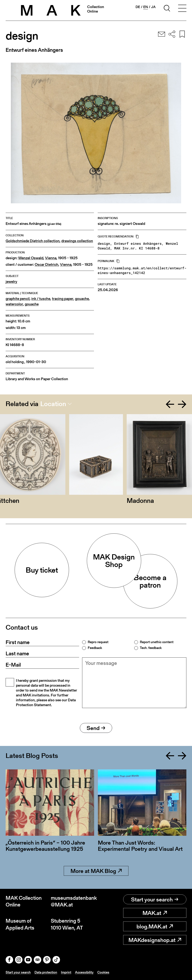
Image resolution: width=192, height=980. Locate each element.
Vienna (51, 258)
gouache (82, 299)
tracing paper (63, 299)
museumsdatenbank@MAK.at (73, 901)
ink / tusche (41, 299)
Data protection (46, 972)
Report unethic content (157, 642)
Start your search (155, 899)
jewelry (11, 282)
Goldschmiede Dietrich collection (33, 241)
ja (153, 7)
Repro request (98, 642)
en (146, 7)
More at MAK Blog (96, 871)
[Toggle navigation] (182, 9)
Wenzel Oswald (31, 258)
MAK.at (155, 913)
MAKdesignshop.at (155, 940)
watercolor (14, 304)
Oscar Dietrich (46, 265)
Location (53, 404)
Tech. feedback (151, 648)
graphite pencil (18, 299)
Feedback (95, 648)
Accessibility (84, 972)
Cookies (103, 972)
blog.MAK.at (155, 926)
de (138, 7)
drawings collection (77, 241)
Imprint (66, 972)
